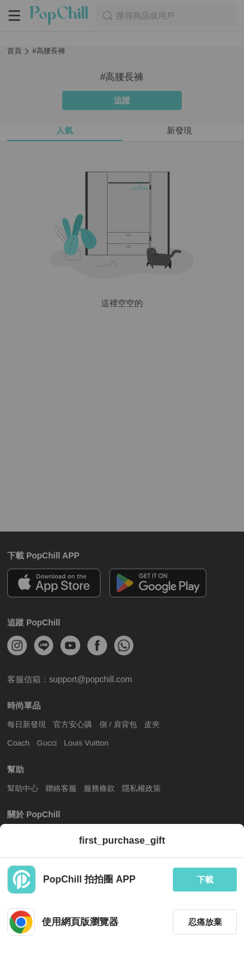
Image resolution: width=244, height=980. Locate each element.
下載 (205, 880)
